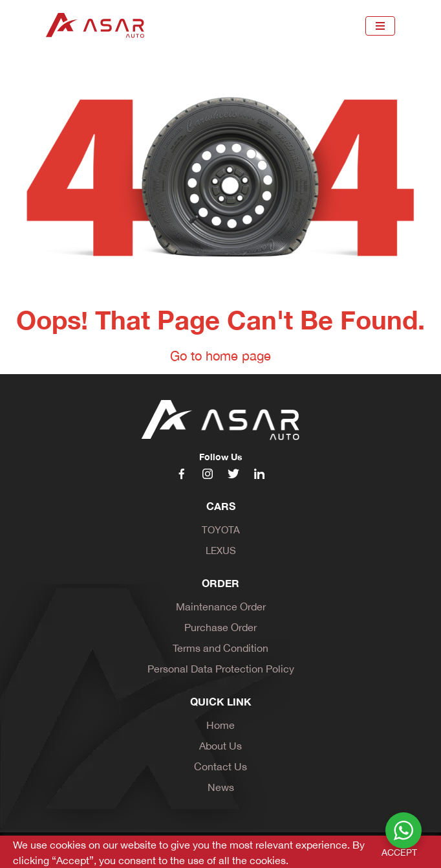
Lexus (221, 550)
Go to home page (220, 355)
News (221, 786)
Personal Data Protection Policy (221, 668)
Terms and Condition (220, 647)
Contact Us (220, 765)
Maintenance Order (221, 606)
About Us (220, 745)
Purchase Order (220, 626)
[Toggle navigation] (380, 26)
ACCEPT (399, 852)
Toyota (221, 529)
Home (220, 724)
